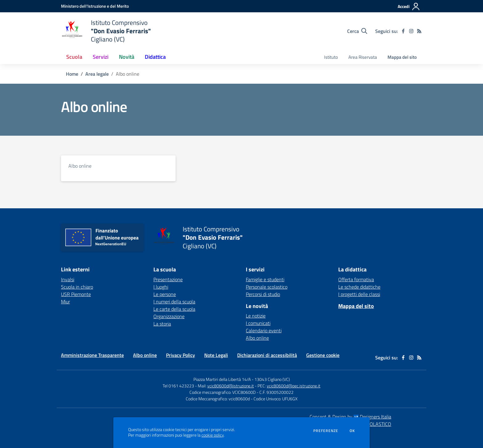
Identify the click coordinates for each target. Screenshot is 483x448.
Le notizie (256, 316)
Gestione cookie (323, 355)
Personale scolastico (267, 287)
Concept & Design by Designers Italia (350, 417)
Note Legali (216, 355)
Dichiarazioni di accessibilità (267, 355)
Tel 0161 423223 (178, 386)
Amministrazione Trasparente (92, 355)
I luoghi (161, 287)
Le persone (165, 294)
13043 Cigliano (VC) (272, 379)
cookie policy (213, 435)
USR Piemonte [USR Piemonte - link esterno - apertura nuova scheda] (76, 294)
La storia (162, 324)
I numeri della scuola (174, 302)
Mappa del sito (402, 57)
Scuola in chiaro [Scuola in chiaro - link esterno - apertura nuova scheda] (77, 287)
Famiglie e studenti (265, 279)
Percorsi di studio (263, 294)
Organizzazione (169, 316)
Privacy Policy (181, 355)
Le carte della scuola (174, 309)
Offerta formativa (356, 279)
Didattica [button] (155, 57)
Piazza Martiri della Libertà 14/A (222, 379)
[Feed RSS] (419, 31)
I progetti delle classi (359, 294)
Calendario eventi (264, 330)
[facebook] (403, 31)
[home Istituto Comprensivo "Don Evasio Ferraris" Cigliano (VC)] (106, 31)
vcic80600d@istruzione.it (231, 386)
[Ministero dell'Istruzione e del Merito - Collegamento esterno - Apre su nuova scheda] (95, 6)
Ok (352, 431)
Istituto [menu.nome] (331, 57)
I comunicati (258, 323)
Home (72, 74)
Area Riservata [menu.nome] (363, 57)
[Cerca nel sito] (357, 31)
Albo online (80, 166)
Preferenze (326, 431)
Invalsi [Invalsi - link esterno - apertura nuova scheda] (68, 279)
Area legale (97, 74)
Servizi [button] (101, 57)
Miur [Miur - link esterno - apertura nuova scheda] (65, 302)
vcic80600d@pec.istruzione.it (294, 386)
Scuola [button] (74, 57)
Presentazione (168, 279)
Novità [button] (127, 57)
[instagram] (411, 31)
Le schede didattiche (359, 287)
